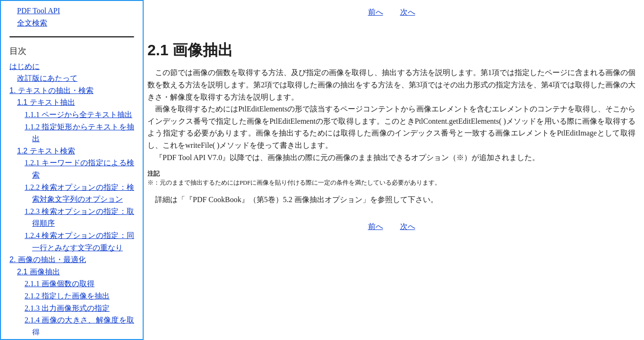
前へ (376, 12)
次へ (408, 12)
